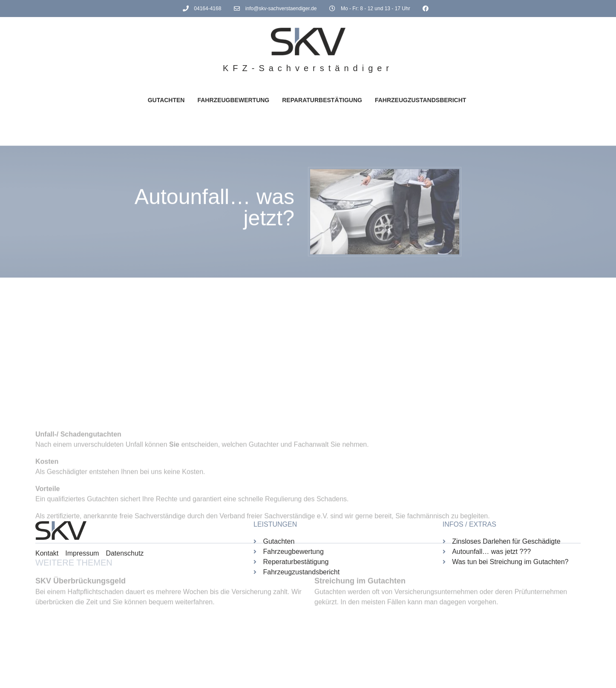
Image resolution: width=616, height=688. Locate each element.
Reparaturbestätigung (322, 100)
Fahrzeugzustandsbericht (420, 100)
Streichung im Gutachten (360, 641)
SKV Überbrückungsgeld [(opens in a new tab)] (81, 641)
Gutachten (166, 100)
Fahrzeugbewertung (233, 100)
